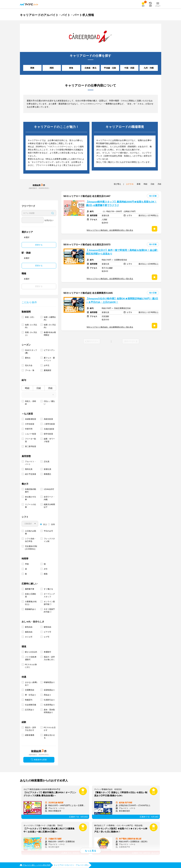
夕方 (46, 569)
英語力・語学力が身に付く (49, 658)
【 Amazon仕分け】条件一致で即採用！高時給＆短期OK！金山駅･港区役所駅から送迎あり (122, 252)
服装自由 (29, 632)
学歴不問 (29, 429)
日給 (39, 388)
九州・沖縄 (149, 68)
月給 (50, 388)
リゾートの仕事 (31, 506)
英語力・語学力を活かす (31, 729)
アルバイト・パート (31, 463)
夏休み (28, 358)
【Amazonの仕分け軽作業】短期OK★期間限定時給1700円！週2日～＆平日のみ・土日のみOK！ (122, 300)
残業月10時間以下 (49, 506)
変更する (39, 245)
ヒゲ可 (47, 637)
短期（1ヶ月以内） (31, 326)
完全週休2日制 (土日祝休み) (31, 548)
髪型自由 (47, 627)
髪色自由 (29, 627)
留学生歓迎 (48, 434)
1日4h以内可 (49, 489)
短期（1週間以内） (50, 318)
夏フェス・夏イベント (49, 359)
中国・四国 (129, 68)
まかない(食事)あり (31, 684)
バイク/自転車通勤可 (31, 658)
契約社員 (29, 469)
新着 (139, 184)
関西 (52, 68)
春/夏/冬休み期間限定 (50, 334)
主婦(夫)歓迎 (49, 429)
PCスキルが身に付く (31, 666)
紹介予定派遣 (31, 474)
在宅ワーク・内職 (49, 498)
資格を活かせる (49, 736)
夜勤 (46, 574)
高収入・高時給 (31, 403)
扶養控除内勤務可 (31, 491)
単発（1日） (30, 317)
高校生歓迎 (48, 419)
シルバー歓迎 (31, 434)
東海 (71, 68)
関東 (32, 68)
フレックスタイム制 (49, 540)
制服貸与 (29, 700)
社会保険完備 (31, 705)
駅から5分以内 (31, 652)
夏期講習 (47, 370)
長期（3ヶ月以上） (31, 334)
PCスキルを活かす (50, 729)
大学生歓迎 (30, 424)
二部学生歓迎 (49, 424)
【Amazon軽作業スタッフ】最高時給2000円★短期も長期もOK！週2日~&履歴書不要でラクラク (121, 204)
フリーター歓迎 (31, 440)
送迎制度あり (49, 690)
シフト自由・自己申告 (31, 540)
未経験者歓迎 (31, 419)
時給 (27, 388)
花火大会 (29, 365)
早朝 (27, 564)
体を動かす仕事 (31, 498)
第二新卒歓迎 (31, 446)
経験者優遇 (30, 735)
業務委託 (47, 474)
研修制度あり (49, 682)
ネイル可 (29, 637)
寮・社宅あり (31, 695)
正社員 (47, 462)
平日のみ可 (48, 531)
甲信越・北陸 (110, 68)
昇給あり (47, 695)
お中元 (47, 365)
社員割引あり (49, 700)
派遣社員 (47, 469)
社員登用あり (49, 705)
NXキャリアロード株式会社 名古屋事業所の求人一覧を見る (110, 230)
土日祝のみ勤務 (31, 532)
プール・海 (30, 370)
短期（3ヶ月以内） (50, 326)
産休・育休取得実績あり (49, 711)
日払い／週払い (49, 403)
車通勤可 (47, 652)
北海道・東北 (90, 68)
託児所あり (30, 710)
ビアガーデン (49, 350)
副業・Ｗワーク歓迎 (49, 440)
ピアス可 (47, 632)
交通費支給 (30, 690)
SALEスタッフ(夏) (31, 351)
